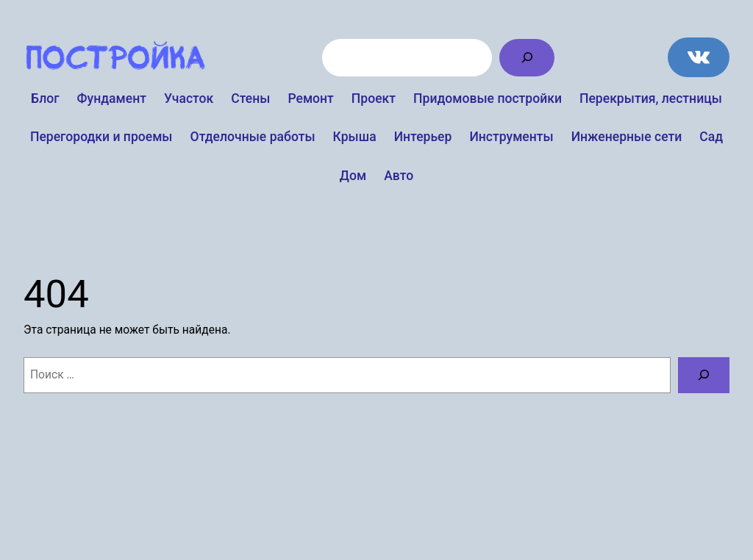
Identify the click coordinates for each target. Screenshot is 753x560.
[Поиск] (527, 58)
